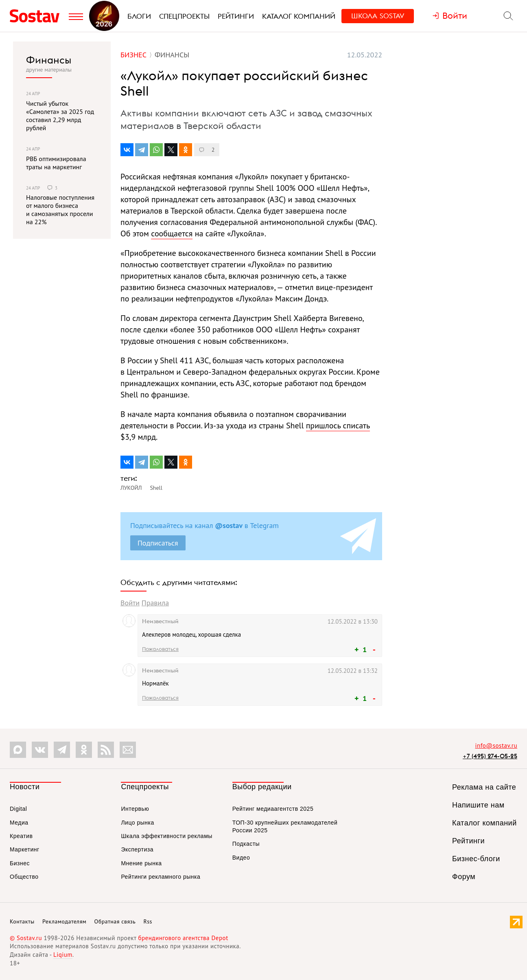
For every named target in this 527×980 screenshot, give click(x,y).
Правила (155, 603)
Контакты (22, 921)
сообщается (172, 234)
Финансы (49, 60)
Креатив (21, 836)
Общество (24, 877)
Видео (241, 858)
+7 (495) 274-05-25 (490, 756)
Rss (148, 921)
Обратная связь (115, 921)
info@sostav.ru (496, 745)
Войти (130, 603)
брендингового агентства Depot (183, 938)
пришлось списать (338, 426)
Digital (18, 809)
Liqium (63, 955)
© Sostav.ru (26, 938)
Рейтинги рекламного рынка (161, 877)
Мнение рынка (141, 863)
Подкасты (246, 844)
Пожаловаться (160, 649)
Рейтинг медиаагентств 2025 (273, 809)
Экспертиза (137, 849)
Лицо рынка (137, 823)
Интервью (135, 809)
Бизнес (20, 863)
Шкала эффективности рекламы (166, 836)
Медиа (19, 823)
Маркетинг (25, 849)
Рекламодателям (64, 921)
